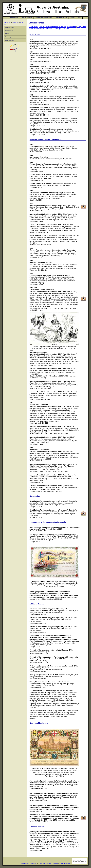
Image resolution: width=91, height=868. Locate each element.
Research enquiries (65, 863)
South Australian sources (43, 18)
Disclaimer (49, 863)
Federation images (61, 18)
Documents (9, 31)
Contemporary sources (13, 37)
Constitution (72, 27)
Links (79, 18)
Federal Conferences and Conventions (52, 27)
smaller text (7, 22)
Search (72, 18)
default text (15, 22)
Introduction (14, 18)
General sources (26, 18)
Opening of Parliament (62, 29)
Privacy (56, 863)
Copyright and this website (29, 863)
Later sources (10, 40)
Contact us (41, 863)
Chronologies (10, 28)
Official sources (10, 34)
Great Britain (33, 27)
